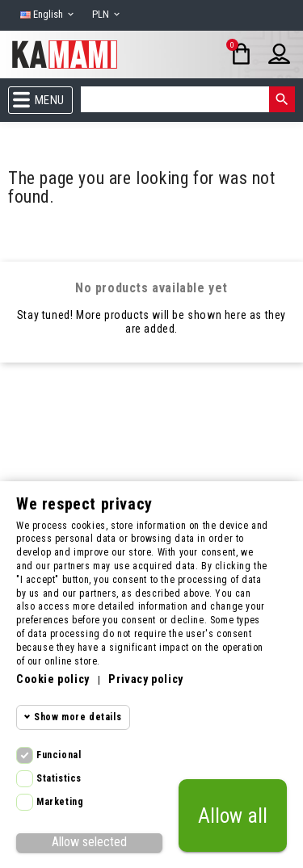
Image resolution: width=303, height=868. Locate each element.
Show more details (78, 717)
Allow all (233, 816)
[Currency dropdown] (107, 15)
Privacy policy (145, 679)
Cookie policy (53, 679)
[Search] (175, 99)
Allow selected (89, 842)
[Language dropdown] (48, 15)
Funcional (59, 755)
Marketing (60, 802)
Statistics (59, 778)
